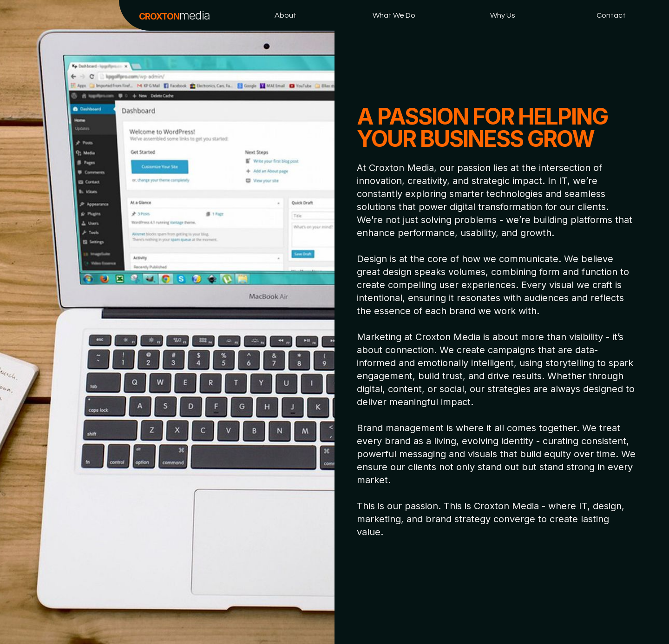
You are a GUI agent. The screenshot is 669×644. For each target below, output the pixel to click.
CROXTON (174, 16)
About (285, 15)
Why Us (503, 15)
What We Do (394, 15)
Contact (611, 15)
